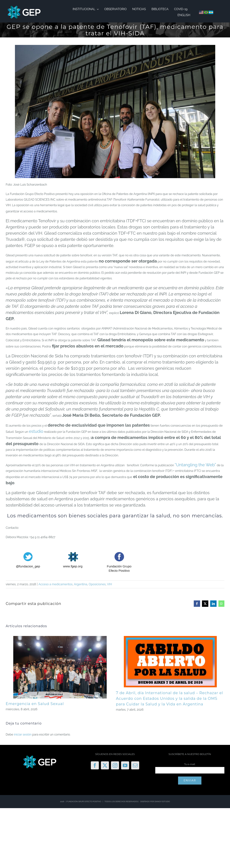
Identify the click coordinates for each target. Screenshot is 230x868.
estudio (36, 431)
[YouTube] (125, 765)
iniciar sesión (23, 734)
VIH (110, 584)
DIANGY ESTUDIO (162, 801)
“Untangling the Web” (195, 465)
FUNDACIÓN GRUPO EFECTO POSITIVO (84, 801)
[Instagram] (115, 765)
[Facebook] (95, 765)
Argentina (81, 584)
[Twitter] (105, 765)
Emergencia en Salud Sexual (35, 704)
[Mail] (135, 765)
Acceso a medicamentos (55, 584)
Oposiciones (97, 584)
